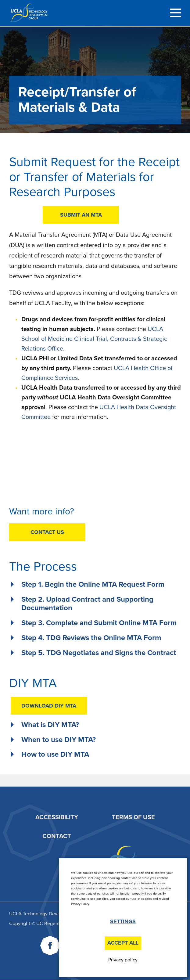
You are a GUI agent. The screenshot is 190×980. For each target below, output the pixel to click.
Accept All (123, 943)
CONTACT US (47, 532)
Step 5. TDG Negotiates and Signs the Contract (99, 653)
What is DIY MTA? (50, 725)
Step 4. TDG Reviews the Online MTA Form (91, 638)
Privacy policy (123, 960)
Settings (123, 921)
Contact (57, 836)
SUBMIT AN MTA (81, 215)
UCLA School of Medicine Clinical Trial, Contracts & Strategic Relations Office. (94, 339)
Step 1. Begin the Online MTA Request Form (93, 585)
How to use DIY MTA (55, 755)
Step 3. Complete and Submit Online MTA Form (99, 623)
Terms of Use (133, 817)
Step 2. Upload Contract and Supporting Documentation (87, 604)
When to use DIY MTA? (59, 740)
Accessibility (57, 817)
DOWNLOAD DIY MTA (49, 706)
